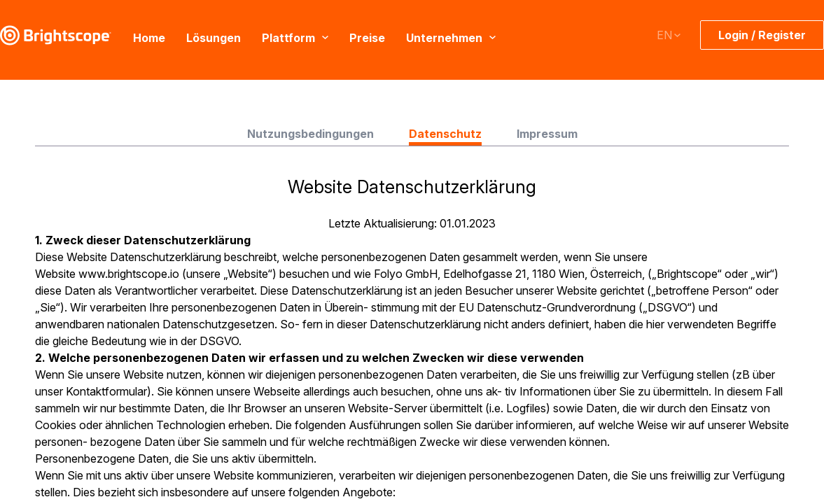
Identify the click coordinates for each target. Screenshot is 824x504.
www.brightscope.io (129, 274)
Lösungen (214, 37)
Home (149, 37)
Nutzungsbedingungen (310, 134)
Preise (367, 37)
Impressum (547, 134)
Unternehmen (451, 37)
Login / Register (762, 35)
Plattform (295, 37)
